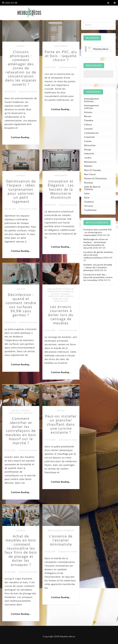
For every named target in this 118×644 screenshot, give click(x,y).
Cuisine (61, 410)
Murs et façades (93, 170)
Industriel (89, 154)
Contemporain (91, 133)
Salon (87, 193)
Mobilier (57, 299)
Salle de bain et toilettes (92, 188)
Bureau (21, 46)
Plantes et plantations (96, 178)
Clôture (88, 125)
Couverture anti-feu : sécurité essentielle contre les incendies (98, 277)
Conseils (21, 175)
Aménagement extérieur (61, 289)
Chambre (89, 120)
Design (88, 150)
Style (66, 299)
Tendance (89, 202)
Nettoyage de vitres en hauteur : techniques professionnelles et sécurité (96, 243)
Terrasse (89, 206)
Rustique (89, 183)
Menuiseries (61, 46)
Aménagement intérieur (61, 291)
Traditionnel (61, 301)
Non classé (90, 174)
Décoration (90, 145)
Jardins (88, 158)
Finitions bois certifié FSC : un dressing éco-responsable (98, 232)
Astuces (21, 289)
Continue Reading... (21, 137)
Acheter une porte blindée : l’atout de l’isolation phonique (98, 267)
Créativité (54, 296)
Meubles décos (101, 49)
